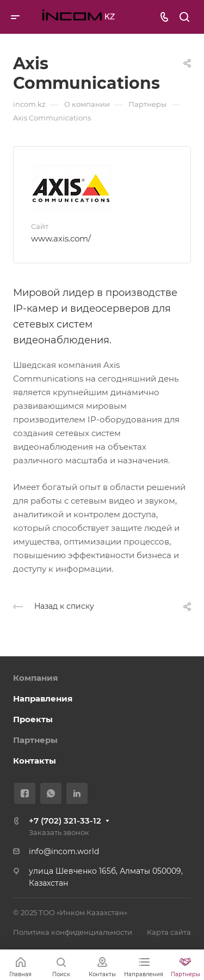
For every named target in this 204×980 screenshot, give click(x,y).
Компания (35, 678)
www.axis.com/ (61, 238)
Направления (43, 698)
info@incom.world (64, 851)
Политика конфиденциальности (73, 932)
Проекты (33, 719)
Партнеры (35, 740)
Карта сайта (169, 932)
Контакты (35, 761)
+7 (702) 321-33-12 (65, 821)
